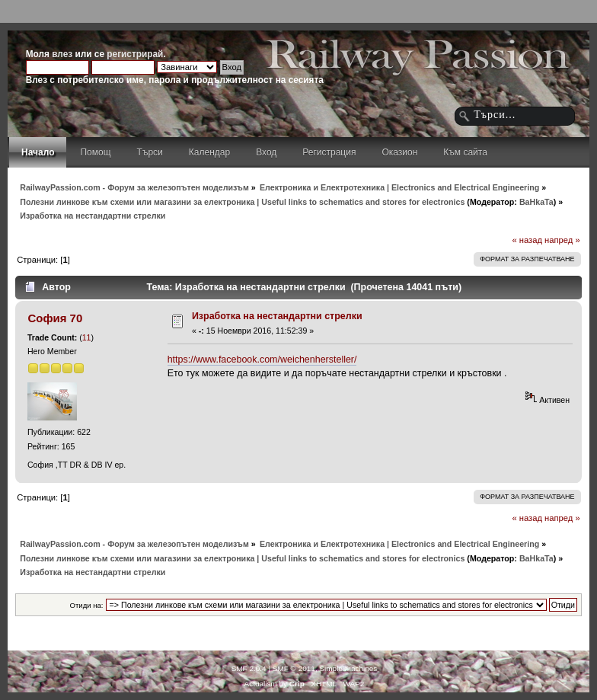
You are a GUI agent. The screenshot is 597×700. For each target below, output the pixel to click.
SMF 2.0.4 (249, 668)
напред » (562, 240)
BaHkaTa (536, 202)
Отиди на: (87, 605)
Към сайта (465, 152)
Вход (266, 152)
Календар (209, 152)
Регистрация (329, 152)
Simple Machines (348, 668)
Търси (150, 152)
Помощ (95, 152)
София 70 (55, 318)
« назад (527, 240)
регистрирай (135, 54)
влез (62, 54)
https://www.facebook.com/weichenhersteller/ (262, 360)
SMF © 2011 (294, 668)
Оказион (399, 152)
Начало (38, 152)
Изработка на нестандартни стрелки (277, 316)
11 (87, 337)
